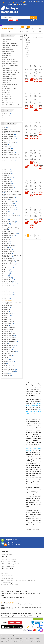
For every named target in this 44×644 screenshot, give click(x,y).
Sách (10, 32)
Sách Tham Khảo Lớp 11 (37, 642)
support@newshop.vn (11, 602)
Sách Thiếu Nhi (40, 29)
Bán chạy (28, 40)
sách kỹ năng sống (33, 405)
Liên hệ (4, 571)
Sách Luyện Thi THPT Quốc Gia (8, 639)
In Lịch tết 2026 (18, 3)
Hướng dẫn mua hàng (7, 578)
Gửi (38, 619)
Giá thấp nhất (27, 51)
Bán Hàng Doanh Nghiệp (8, 566)
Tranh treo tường (8, 3)
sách (29, 385)
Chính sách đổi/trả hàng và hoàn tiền (11, 564)
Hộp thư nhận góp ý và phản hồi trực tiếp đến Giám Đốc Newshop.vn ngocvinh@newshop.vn (18, 581)
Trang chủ (5, 32)
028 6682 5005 (13, 20)
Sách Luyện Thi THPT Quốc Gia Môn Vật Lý (25, 640)
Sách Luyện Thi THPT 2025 (22, 29)
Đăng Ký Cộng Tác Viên (8, 554)
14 (37, 238)
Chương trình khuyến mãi (10, 4)
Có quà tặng (27, 47)
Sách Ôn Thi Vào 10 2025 (28, 29)
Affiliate (23, 1)
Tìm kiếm (33, 17)
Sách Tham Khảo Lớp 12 (27, 642)
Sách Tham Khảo (18, 642)
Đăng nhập (40, 1)
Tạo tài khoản (31, 1)
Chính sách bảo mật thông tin (9, 561)
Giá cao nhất (27, 55)
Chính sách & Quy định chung (9, 559)
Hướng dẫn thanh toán (8, 576)
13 (34, 238)
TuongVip (27, 639)
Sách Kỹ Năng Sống (34, 639)
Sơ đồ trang (5, 573)
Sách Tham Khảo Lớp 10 (20, 639)
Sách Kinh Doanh (34, 29)
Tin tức (27, 3)
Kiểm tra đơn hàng (22, 4)
